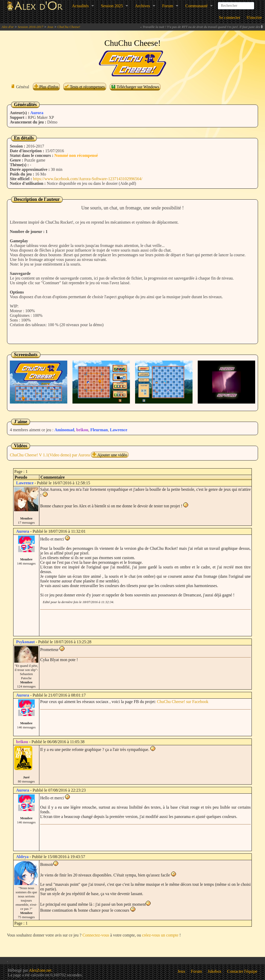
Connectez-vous (96, 935)
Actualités (80, 6)
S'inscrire (254, 17)
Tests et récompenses (85, 87)
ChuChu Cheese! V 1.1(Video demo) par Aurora (50, 455)
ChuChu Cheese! (69, 27)
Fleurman (99, 430)
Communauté (196, 6)
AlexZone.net (40, 970)
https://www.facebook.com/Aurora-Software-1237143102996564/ (88, 179)
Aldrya (22, 857)
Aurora (37, 113)
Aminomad (64, 430)
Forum (168, 6)
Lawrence (119, 430)
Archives (143, 6)
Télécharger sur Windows (135, 87)
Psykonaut (25, 642)
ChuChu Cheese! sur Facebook (183, 702)
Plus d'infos (46, 87)
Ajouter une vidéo (110, 455)
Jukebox (215, 971)
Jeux (50, 27)
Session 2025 (112, 6)
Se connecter (230, 17)
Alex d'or (8, 27)
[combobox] (236, 4)
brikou (82, 430)
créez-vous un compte (160, 935)
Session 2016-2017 (30, 27)
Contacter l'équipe (242, 971)
